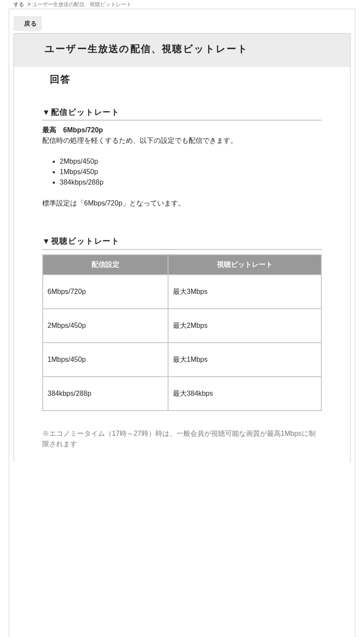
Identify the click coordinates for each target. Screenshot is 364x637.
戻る (31, 24)
